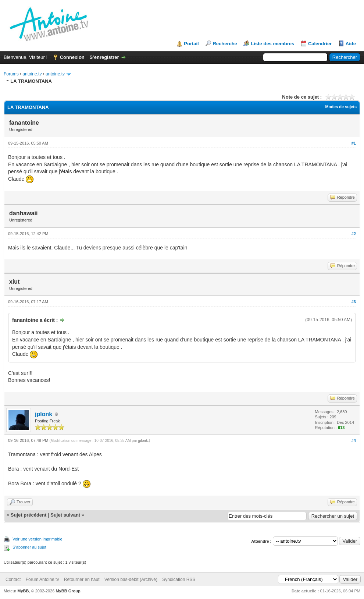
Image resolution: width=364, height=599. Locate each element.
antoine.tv (32, 74)
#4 (354, 440)
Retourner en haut (82, 579)
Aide (351, 44)
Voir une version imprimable (38, 539)
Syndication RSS (179, 579)
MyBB (23, 591)
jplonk (44, 414)
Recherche (225, 44)
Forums (11, 74)
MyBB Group (68, 591)
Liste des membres (272, 44)
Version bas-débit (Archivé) (131, 579)
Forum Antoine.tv (42, 579)
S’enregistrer (104, 57)
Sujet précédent (29, 515)
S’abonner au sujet (29, 547)
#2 (354, 234)
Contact (13, 579)
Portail (191, 44)
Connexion (72, 57)
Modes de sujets (341, 107)
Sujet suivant (65, 515)
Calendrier (320, 44)
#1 (354, 143)
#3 (354, 302)
